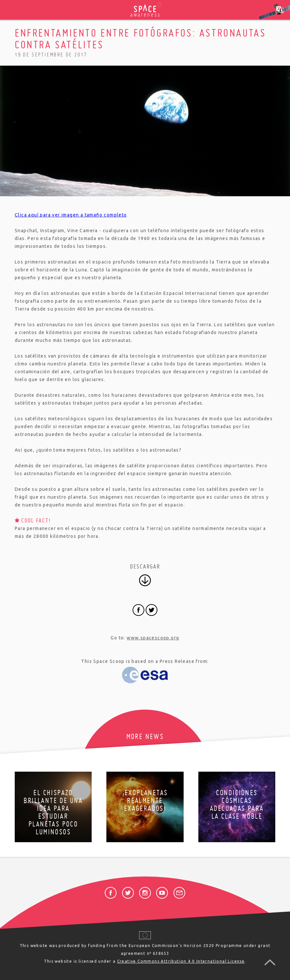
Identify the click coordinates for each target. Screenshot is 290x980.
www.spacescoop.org (153, 638)
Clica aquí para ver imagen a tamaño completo (71, 215)
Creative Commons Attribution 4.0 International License (181, 961)
